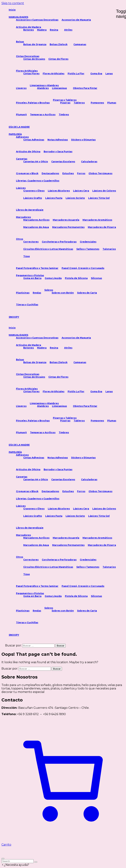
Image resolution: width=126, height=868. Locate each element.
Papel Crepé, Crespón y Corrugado (83, 268)
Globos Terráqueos (100, 173)
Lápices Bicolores (59, 191)
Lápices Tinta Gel (99, 198)
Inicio (12, 10)
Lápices (21, 188)
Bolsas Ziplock (59, 44)
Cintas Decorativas (28, 56)
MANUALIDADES (18, 17)
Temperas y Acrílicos (43, 115)
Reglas (37, 293)
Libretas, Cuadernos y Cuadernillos (38, 181)
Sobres (49, 290)
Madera (42, 30)
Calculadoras (89, 162)
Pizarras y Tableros (65, 100)
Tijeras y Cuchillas (27, 305)
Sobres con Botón (63, 293)
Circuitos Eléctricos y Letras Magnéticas (48, 249)
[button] (15, 865)
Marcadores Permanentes (68, 227)
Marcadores (23, 217)
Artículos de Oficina (28, 151)
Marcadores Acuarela (66, 220)
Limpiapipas (59, 88)
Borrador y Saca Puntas (58, 151)
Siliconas (96, 278)
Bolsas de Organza (35, 44)
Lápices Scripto (75, 198)
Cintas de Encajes (34, 59)
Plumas (112, 103)
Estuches (68, 173)
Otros (20, 239)
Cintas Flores (31, 74)
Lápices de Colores (104, 191)
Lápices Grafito (33, 198)
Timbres (64, 115)
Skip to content (13, 3)
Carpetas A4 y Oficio (36, 162)
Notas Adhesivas (58, 140)
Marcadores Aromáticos (97, 220)
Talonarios (109, 249)
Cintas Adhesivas (34, 140)
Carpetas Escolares (63, 162)
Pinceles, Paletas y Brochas (33, 103)
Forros (81, 173)
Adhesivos (22, 137)
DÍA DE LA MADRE (19, 127)
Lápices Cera (81, 191)
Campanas (80, 44)
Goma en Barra (32, 278)
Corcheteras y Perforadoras (59, 242)
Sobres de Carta (87, 293)
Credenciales (88, 242)
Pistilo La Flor (76, 74)
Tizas (27, 256)
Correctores (31, 242)
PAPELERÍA (15, 134)
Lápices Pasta (54, 198)
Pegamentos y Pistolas (30, 275)
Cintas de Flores (58, 59)
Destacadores (50, 173)
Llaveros (21, 88)
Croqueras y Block (27, 173)
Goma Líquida (53, 278)
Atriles (68, 30)
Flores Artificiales (27, 71)
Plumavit (21, 115)
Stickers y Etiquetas (83, 140)
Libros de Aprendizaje (30, 210)
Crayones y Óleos (34, 191)
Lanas (109, 74)
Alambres (43, 88)
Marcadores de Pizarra (102, 227)
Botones (29, 30)
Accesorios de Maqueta (76, 20)
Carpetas (22, 159)
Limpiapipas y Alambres (44, 85)
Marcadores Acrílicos (36, 220)
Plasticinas (23, 293)
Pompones (97, 103)
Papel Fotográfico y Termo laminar (37, 268)
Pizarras (65, 103)
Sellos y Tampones (88, 249)
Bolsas (20, 42)
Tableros (79, 103)
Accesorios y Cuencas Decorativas (37, 20)
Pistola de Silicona (76, 278)
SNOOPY (14, 317)
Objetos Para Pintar (85, 88)
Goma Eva (96, 74)
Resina (54, 30)
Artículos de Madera (29, 27)
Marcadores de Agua (36, 227)
